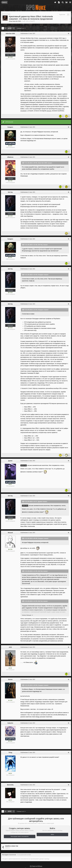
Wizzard (10, 522)
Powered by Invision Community (36, 861)
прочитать (47, 98)
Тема (27, 852)
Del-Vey (10, 188)
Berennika (10, 768)
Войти (52, 818)
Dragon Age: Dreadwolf (51, 104)
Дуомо (10, 452)
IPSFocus (40, 850)
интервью (23, 40)
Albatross (10, 153)
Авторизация (7, 14)
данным (35, 107)
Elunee (10, 665)
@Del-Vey (23, 457)
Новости (32, 21)
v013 (10, 633)
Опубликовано (27, 33)
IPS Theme (33, 850)
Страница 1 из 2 (21, 28)
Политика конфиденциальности (39, 852)
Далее (10, 28)
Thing (10, 736)
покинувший (42, 38)
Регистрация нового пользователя (20, 820)
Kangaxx (10, 123)
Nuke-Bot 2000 (17, 21)
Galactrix (10, 707)
